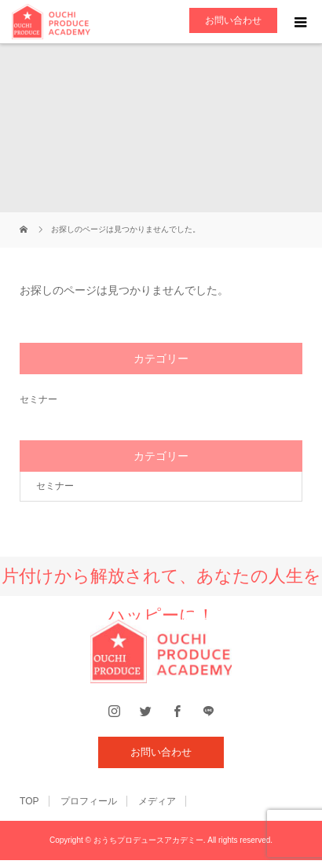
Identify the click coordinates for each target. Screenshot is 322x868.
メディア (157, 801)
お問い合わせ (233, 20)
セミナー (38, 399)
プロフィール (89, 801)
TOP (29, 801)
